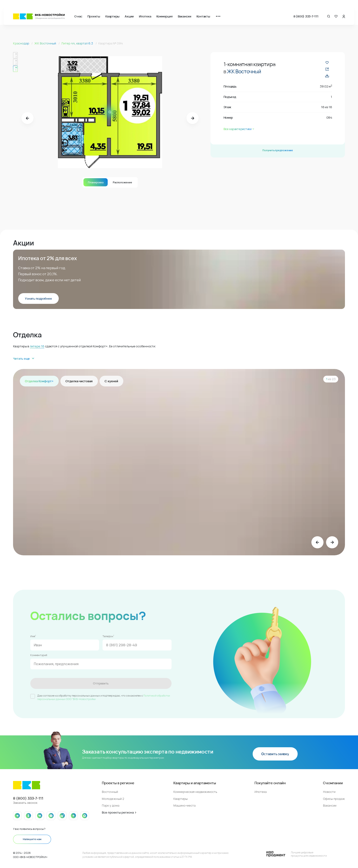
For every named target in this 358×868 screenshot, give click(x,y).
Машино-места (184, 805)
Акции (129, 16)
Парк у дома (111, 805)
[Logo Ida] (296, 854)
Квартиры (112, 16)
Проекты (94, 16)
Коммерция (165, 16)
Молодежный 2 (113, 799)
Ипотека (145, 16)
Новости (329, 792)
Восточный (110, 792)
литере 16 (37, 346)
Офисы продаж (334, 799)
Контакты (203, 16)
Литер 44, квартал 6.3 (77, 43)
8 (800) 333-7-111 (306, 16)
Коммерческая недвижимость (195, 792)
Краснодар (21, 43)
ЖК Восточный (45, 43)
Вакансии (185, 16)
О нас (78, 16)
